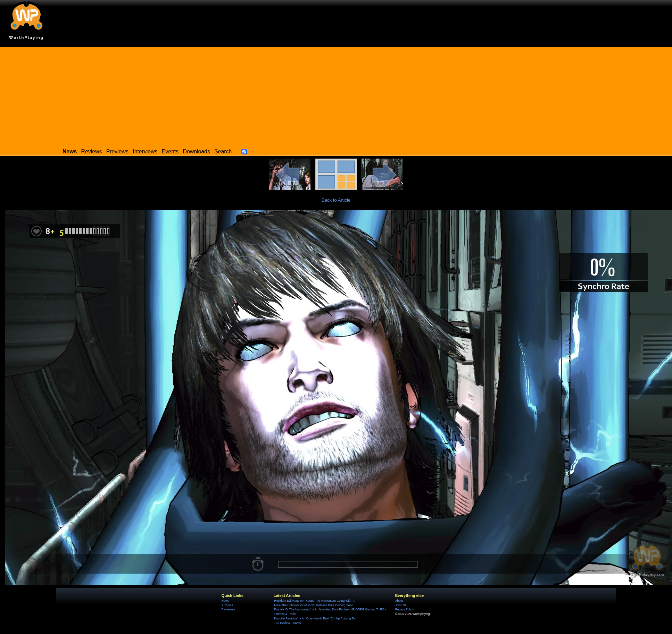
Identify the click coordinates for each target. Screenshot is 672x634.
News (225, 601)
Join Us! (401, 605)
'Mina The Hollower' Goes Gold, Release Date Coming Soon (313, 605)
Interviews (145, 151)
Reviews (92, 151)
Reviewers (229, 609)
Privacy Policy (404, 609)
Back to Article (336, 200)
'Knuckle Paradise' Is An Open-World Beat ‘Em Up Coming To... (316, 618)
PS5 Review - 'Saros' (288, 623)
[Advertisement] (336, 95)
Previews (117, 151)
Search (223, 151)
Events (170, 151)
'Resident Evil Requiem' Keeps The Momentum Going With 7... (315, 601)
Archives (227, 605)
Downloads (197, 151)
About (399, 601)
